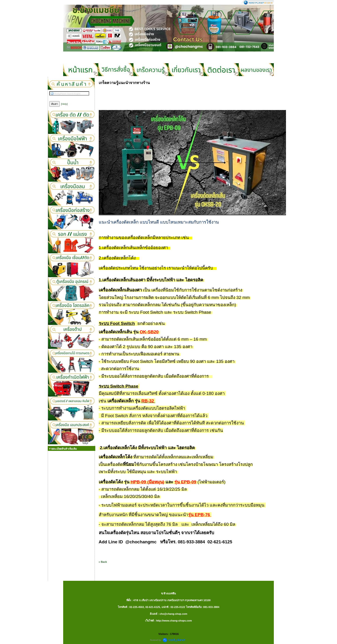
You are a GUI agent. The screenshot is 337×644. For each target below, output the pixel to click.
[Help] (64, 104)
